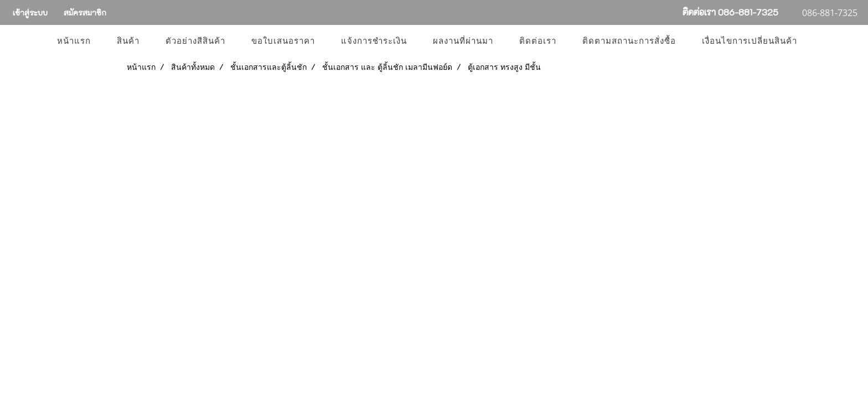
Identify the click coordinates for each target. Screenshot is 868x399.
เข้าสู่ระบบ (30, 12)
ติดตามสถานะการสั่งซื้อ (629, 41)
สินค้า (128, 41)
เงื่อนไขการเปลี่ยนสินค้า (750, 41)
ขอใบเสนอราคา (283, 41)
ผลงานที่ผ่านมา (463, 41)
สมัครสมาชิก (85, 12)
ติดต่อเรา (538, 41)
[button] (820, 41)
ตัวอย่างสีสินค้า (195, 41)
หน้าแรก (74, 41)
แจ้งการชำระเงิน (374, 41)
